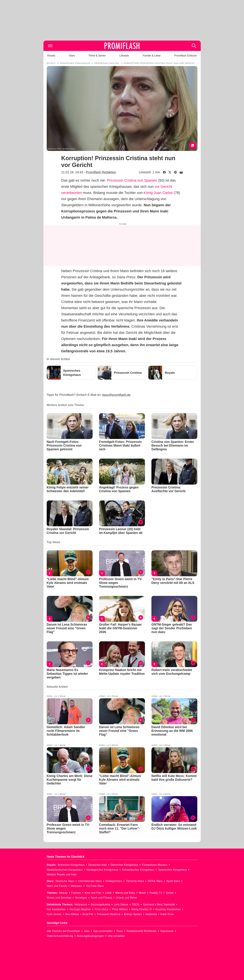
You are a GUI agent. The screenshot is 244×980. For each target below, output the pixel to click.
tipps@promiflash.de (116, 395)
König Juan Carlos (158, 193)
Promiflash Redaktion (101, 172)
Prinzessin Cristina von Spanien (132, 180)
